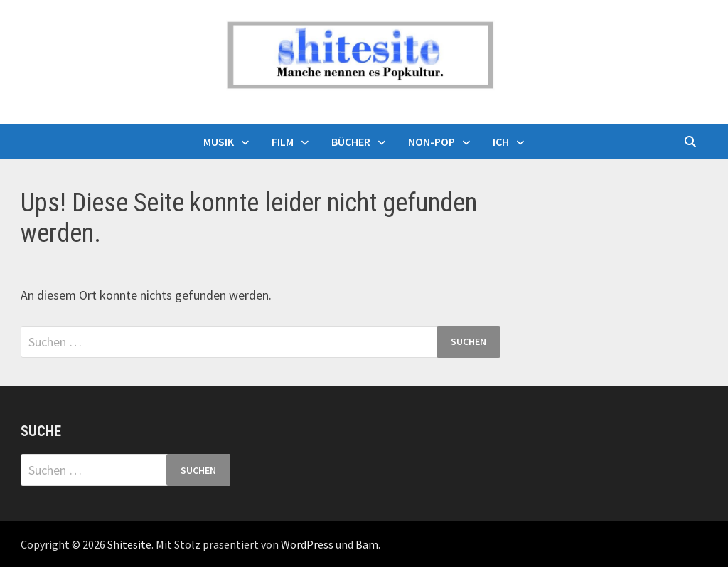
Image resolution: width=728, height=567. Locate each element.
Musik (219, 142)
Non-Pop (432, 142)
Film (283, 142)
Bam (367, 544)
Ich (501, 142)
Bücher (351, 142)
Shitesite (129, 544)
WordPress (307, 544)
